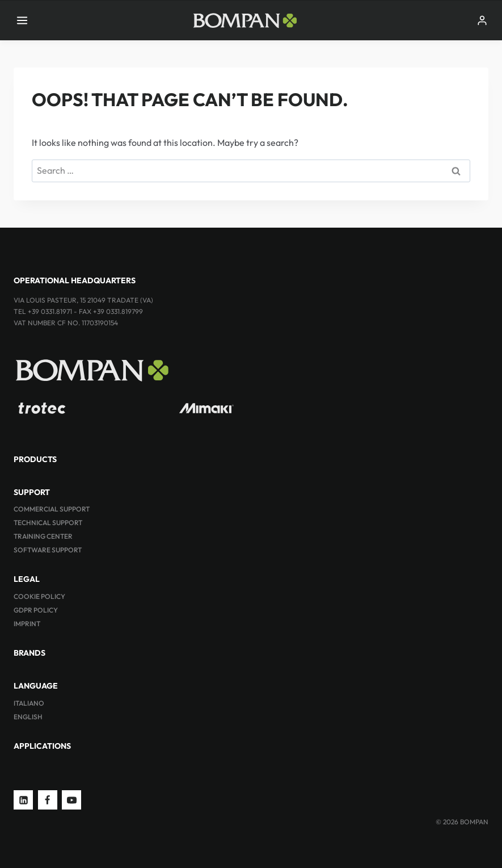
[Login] (482, 21)
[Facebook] (48, 800)
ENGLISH (28, 717)
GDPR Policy (36, 610)
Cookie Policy (39, 596)
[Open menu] (22, 20)
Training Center (43, 536)
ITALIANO (29, 703)
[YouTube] (71, 800)
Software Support (48, 550)
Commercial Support (52, 509)
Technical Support (48, 523)
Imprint (27, 624)
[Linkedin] (23, 800)
